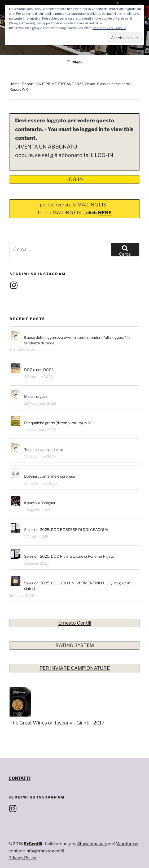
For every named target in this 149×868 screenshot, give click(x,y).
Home (15, 84)
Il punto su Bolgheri (40, 503)
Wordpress (127, 844)
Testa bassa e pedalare (44, 449)
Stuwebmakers (92, 844)
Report (28, 84)
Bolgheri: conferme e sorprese (50, 476)
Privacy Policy (22, 858)
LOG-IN (104, 155)
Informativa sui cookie (109, 28)
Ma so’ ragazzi (36, 396)
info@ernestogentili (45, 851)
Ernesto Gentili (75, 623)
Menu (75, 62)
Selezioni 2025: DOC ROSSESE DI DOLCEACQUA (66, 530)
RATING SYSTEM (75, 645)
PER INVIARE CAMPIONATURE (75, 668)
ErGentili (33, 844)
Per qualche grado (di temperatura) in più (58, 423)
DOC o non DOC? (39, 370)
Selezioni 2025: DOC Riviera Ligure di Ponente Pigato (69, 556)
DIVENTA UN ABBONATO (46, 147)
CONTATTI (19, 778)
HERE (105, 213)
